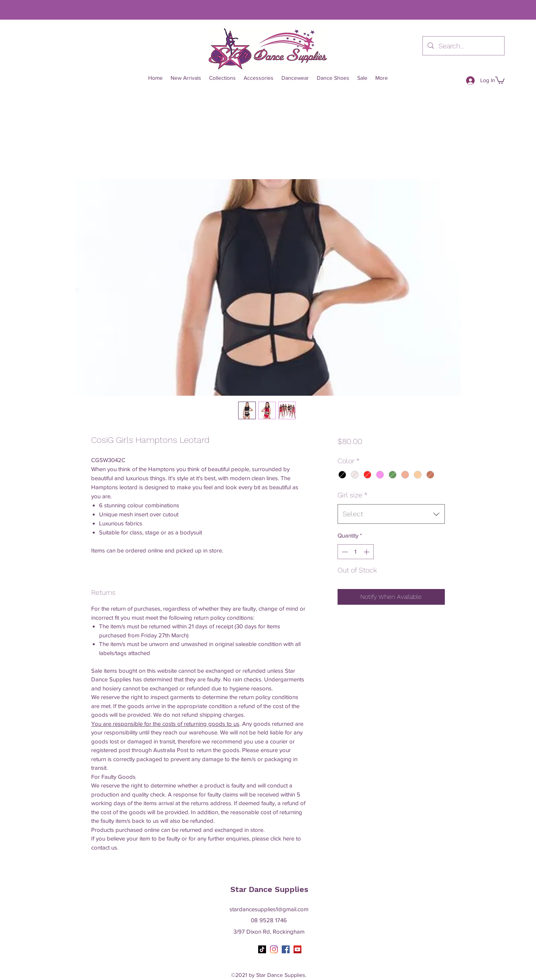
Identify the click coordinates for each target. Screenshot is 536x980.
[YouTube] (297, 949)
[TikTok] (262, 949)
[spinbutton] (355, 552)
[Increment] (367, 552)
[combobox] (391, 514)
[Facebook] (286, 949)
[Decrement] (344, 552)
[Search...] (463, 46)
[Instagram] (274, 949)
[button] (500, 80)
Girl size (352, 495)
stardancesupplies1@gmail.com (269, 909)
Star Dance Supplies (269, 889)
